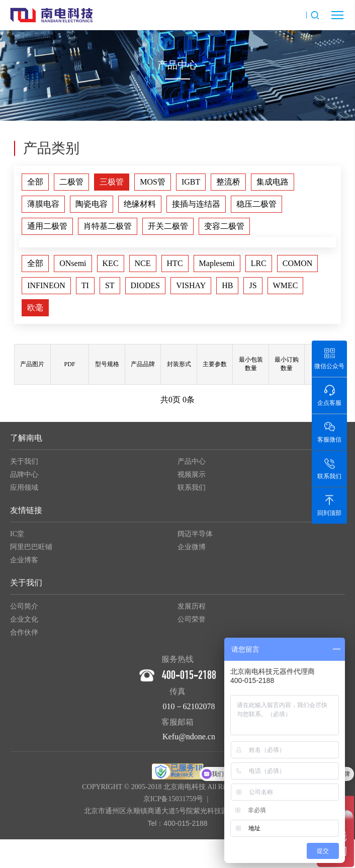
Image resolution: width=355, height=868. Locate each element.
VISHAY (191, 285)
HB (227, 285)
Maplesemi (217, 263)
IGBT (191, 182)
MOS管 (153, 182)
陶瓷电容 (92, 204)
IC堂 (17, 537)
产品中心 (192, 465)
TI (85, 285)
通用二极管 (47, 226)
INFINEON (46, 285)
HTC (175, 263)
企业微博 (192, 550)
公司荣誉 (192, 623)
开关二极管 (168, 226)
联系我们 (192, 491)
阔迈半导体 (195, 537)
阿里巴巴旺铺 (31, 550)
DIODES (146, 285)
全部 (35, 182)
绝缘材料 (140, 204)
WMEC (286, 285)
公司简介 (24, 610)
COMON (298, 263)
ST (110, 285)
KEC (111, 263)
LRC (259, 263)
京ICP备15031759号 (173, 802)
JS (253, 285)
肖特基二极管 (108, 226)
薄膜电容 (43, 204)
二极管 (71, 182)
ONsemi (73, 263)
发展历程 (192, 610)
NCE (143, 263)
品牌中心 (24, 478)
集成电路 (273, 182)
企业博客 (24, 563)
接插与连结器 (196, 204)
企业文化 (24, 623)
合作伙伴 (24, 636)
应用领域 (24, 491)
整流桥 (228, 182)
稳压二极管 (256, 204)
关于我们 (24, 465)
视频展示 (192, 478)
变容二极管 (224, 226)
